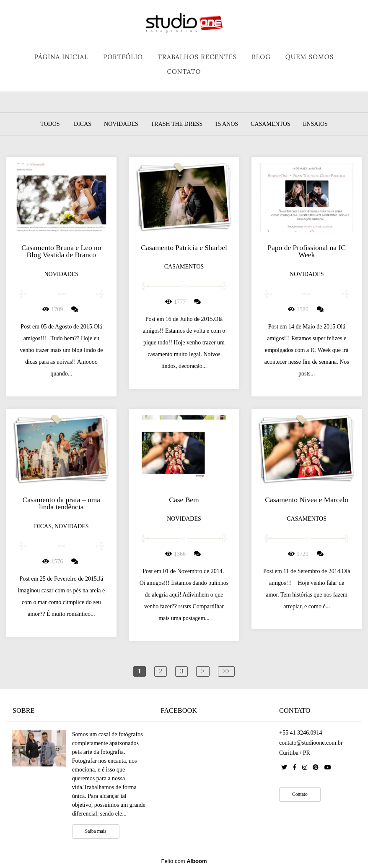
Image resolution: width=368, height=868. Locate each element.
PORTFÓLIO (123, 57)
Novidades (121, 124)
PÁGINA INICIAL (61, 57)
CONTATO (184, 72)
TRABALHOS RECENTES (197, 57)
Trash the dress (177, 124)
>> (226, 671)
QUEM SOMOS (310, 57)
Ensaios (315, 124)
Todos (50, 124)
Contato (300, 794)
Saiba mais (96, 831)
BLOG (261, 57)
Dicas (83, 124)
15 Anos (227, 124)
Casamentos (271, 124)
